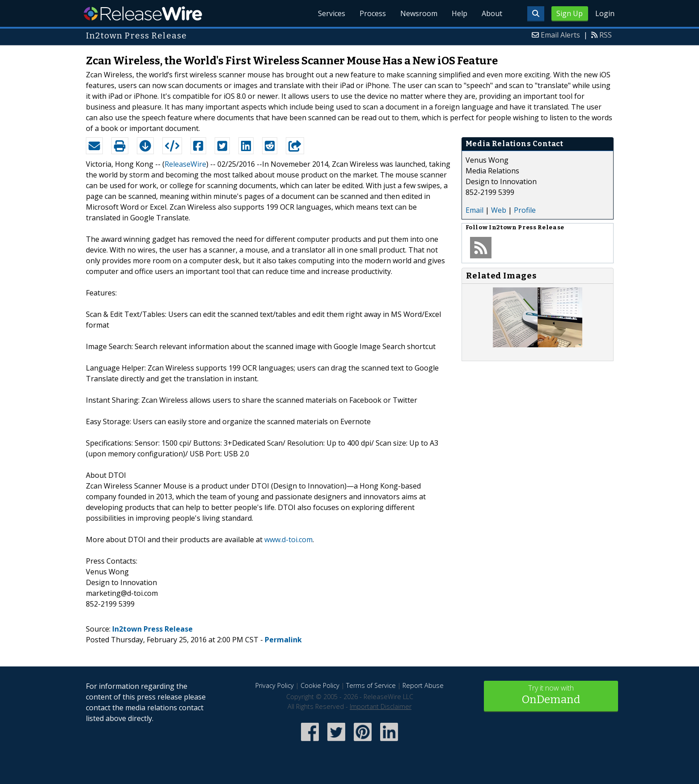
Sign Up (570, 13)
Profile (525, 210)
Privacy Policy (275, 685)
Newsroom (419, 13)
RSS (606, 35)
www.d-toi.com (288, 540)
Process (373, 13)
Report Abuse (423, 685)
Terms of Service (371, 685)
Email (474, 210)
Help (460, 13)
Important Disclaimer (381, 706)
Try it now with (551, 695)
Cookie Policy (320, 685)
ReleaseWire (143, 13)
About (492, 13)
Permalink (283, 640)
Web (499, 210)
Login (605, 13)
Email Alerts (560, 35)
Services (332, 13)
